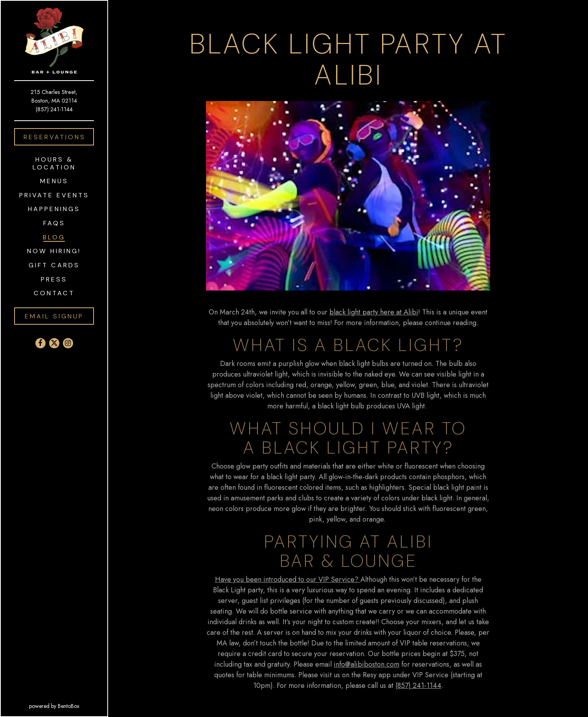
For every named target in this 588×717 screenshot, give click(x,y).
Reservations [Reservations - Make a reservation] (55, 137)
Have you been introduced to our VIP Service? (288, 581)
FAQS (54, 223)
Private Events (54, 195)
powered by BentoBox (68, 706)
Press (54, 279)
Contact (54, 293)
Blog (54, 237)
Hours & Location (54, 163)
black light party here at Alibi (374, 314)
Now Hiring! (54, 251)
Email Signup (54, 316)
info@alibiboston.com (367, 666)
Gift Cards (56, 265)
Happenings (54, 209)
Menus (54, 181)
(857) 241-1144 (54, 109)
